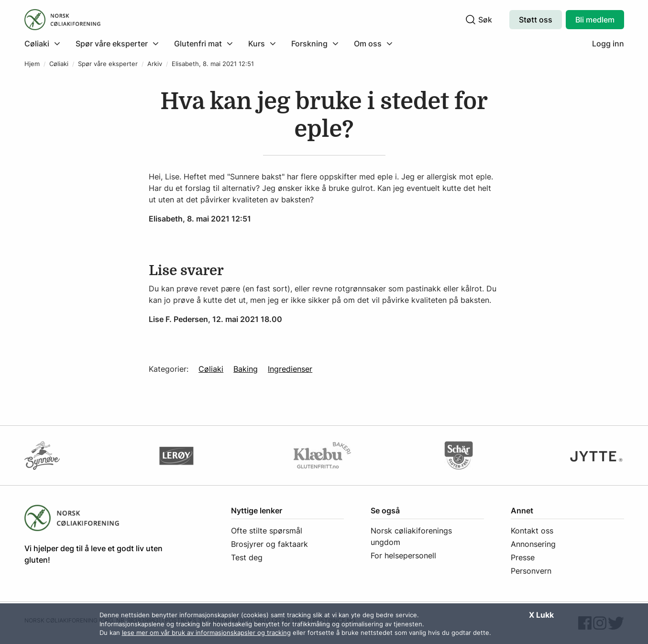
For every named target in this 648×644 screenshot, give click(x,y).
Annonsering (533, 544)
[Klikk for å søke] (471, 20)
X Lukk (541, 615)
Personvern (531, 571)
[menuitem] (46, 44)
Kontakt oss (532, 531)
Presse (523, 557)
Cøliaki (59, 64)
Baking (246, 369)
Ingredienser (290, 369)
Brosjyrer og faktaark (269, 544)
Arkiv (155, 64)
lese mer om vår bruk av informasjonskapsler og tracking (206, 633)
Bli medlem (595, 20)
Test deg (247, 557)
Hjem (32, 64)
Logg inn (608, 44)
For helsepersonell (403, 555)
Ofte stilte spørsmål (267, 531)
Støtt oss (536, 20)
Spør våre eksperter (108, 64)
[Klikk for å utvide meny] (42, 44)
